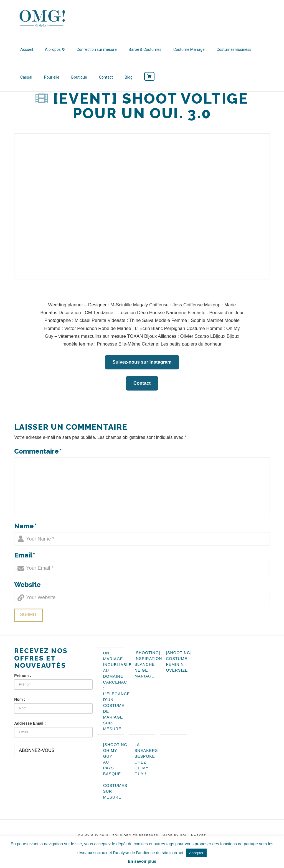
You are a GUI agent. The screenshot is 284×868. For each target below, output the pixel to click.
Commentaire (38, 451)
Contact (142, 383)
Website (27, 585)
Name (25, 526)
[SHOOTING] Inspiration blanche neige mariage (148, 664)
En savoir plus (142, 861)
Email (25, 555)
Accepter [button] (196, 853)
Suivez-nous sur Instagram (142, 362)
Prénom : (23, 676)
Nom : (20, 699)
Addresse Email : (30, 723)
